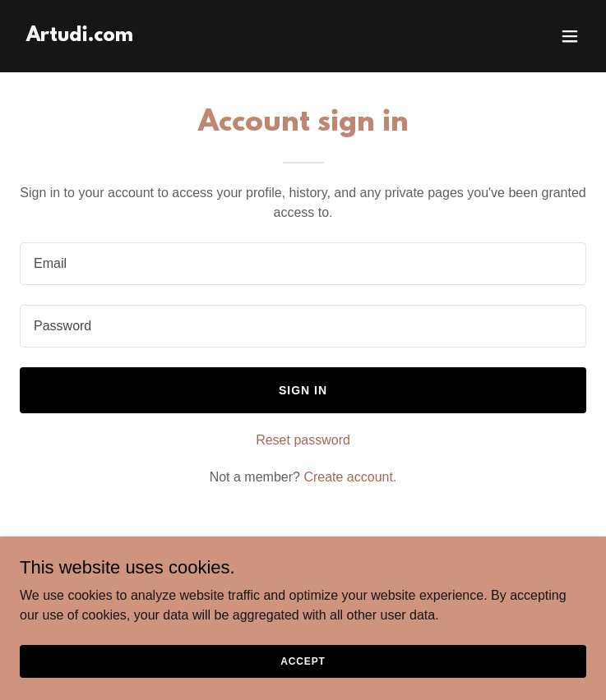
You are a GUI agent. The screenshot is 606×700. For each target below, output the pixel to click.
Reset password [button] (303, 440)
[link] (80, 37)
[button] (570, 36)
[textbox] (303, 264)
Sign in (303, 390)
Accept (303, 661)
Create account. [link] (350, 477)
